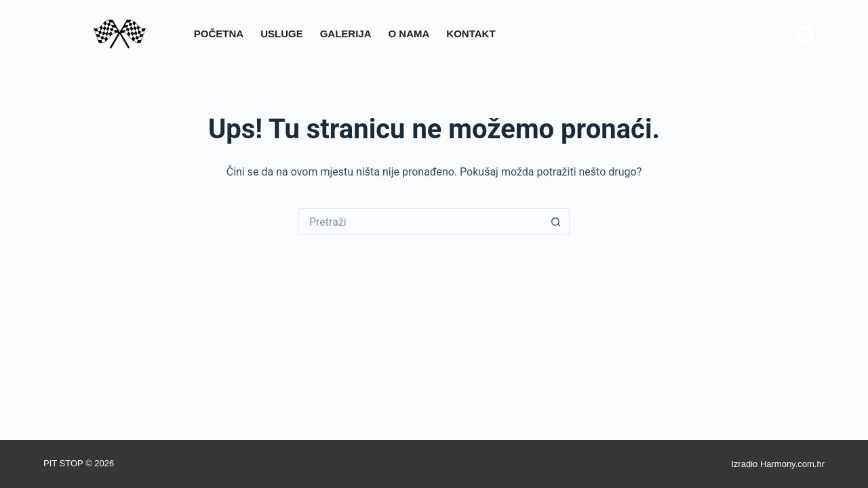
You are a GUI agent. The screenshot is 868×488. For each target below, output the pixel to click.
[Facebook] (805, 34)
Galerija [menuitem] (346, 34)
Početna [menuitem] (219, 34)
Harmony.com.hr (792, 464)
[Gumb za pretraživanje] (556, 222)
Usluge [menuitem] (282, 34)
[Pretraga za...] (420, 222)
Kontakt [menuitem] (471, 34)
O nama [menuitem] (409, 34)
